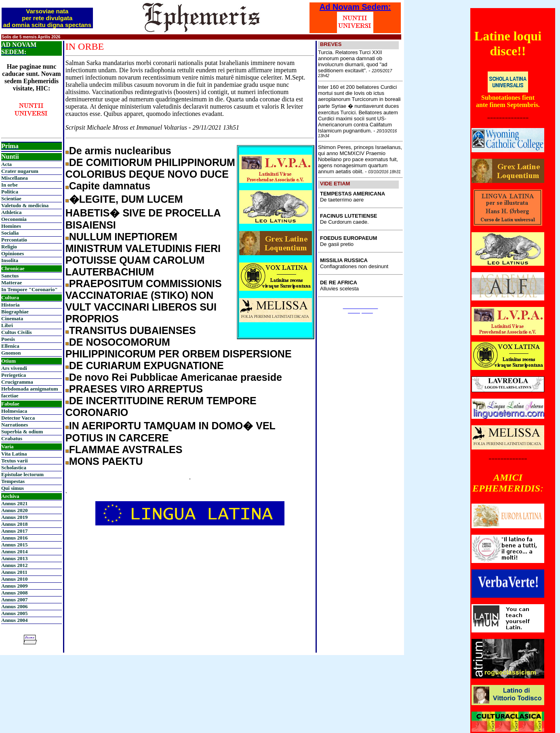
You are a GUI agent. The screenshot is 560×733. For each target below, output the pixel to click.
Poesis (8, 339)
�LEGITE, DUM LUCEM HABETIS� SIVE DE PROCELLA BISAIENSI (143, 212)
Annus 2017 (14, 531)
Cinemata (12, 318)
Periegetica (14, 375)
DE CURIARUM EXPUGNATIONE (146, 365)
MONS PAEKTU (106, 461)
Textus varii (15, 461)
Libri (7, 325)
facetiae (10, 396)
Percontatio (14, 240)
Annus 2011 (14, 572)
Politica (10, 192)
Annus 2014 (14, 551)
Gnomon (11, 353)
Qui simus (13, 488)
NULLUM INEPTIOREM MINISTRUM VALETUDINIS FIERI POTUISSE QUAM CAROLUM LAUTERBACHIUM (143, 254)
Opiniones (13, 253)
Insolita (10, 260)
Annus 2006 (14, 606)
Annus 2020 (14, 510)
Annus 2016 (14, 538)
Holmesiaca (14, 411)
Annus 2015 (14, 545)
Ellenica (10, 346)
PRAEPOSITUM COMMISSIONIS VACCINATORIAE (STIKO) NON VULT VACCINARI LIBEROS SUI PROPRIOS (144, 301)
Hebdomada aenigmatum (29, 389)
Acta (6, 164)
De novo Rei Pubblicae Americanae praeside (176, 377)
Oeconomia (14, 219)
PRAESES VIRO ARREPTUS (136, 389)
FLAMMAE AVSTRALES (126, 449)
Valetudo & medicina (25, 205)
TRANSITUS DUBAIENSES (133, 330)
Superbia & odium (22, 432)
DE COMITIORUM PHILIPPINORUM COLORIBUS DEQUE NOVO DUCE (150, 168)
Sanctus (10, 276)
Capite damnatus (110, 186)
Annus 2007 (14, 600)
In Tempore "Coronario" (29, 289)
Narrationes (15, 425)
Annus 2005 (14, 613)
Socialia (10, 233)
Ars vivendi (14, 368)
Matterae (12, 282)
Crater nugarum (20, 171)
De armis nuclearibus (120, 151)
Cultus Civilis (17, 332)
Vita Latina (14, 454)
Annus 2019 (14, 517)
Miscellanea (15, 178)
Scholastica (14, 467)
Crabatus (12, 438)
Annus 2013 (14, 558)
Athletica (12, 212)
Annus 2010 (14, 579)
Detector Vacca (18, 418)
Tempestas (13, 481)
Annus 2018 (14, 524)
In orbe (9, 185)
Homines (11, 226)
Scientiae (11, 198)
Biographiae (15, 312)
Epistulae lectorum (22, 474)
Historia (11, 305)
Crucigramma (17, 382)
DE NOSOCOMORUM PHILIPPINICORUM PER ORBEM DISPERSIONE (179, 348)
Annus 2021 (14, 503)
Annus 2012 (14, 565)
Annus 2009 (14, 586)
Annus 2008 (14, 593)
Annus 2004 (14, 620)
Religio (9, 247)
